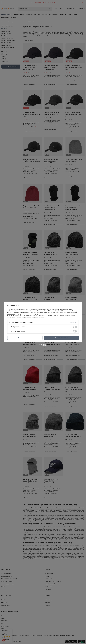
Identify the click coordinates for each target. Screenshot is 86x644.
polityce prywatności (24, 312)
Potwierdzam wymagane (25, 338)
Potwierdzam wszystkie (61, 338)
